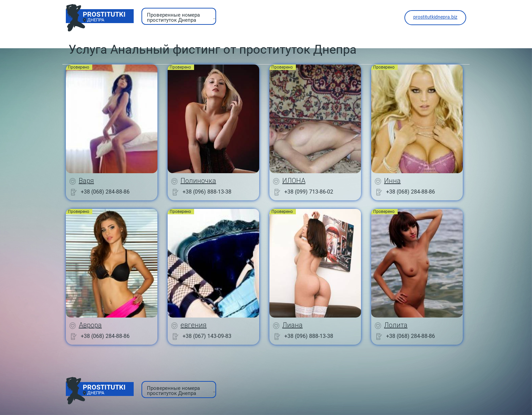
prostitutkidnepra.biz (435, 17)
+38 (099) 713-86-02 (309, 192)
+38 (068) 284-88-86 (105, 192)
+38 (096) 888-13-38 (207, 192)
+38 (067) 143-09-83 (207, 336)
